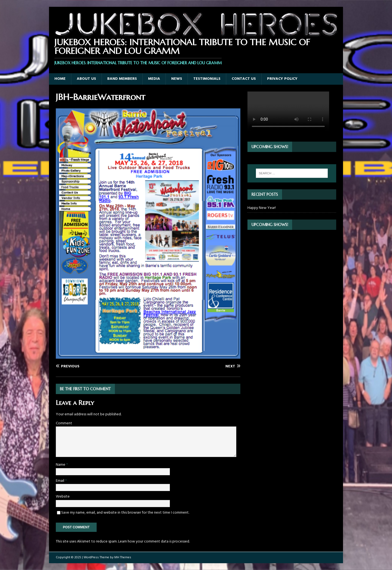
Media (154, 79)
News (177, 79)
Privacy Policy (282, 79)
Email (60, 481)
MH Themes (123, 557)
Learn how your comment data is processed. (154, 542)
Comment (64, 423)
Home (60, 79)
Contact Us (244, 79)
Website (63, 497)
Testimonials (207, 79)
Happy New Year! (262, 208)
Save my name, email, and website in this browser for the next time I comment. (125, 513)
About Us (86, 79)
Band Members (122, 79)
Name (61, 465)
